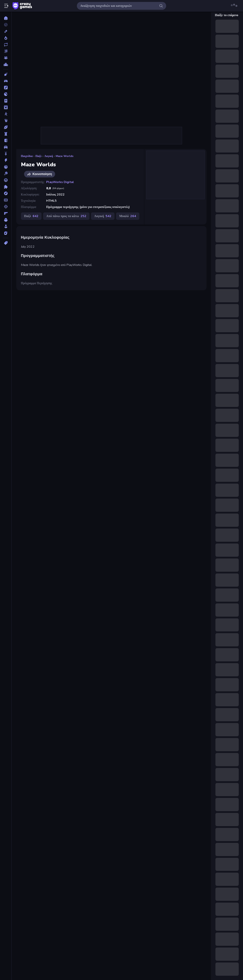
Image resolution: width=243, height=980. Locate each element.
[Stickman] (6, 114)
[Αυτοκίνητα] (6, 147)
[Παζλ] (6, 187)
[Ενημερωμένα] (6, 45)
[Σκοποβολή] (6, 207)
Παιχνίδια (27, 156)
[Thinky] (6, 121)
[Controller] (6, 81)
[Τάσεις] (6, 38)
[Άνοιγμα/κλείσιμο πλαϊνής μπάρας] (6, 6)
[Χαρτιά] (6, 233)
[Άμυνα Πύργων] (6, 134)
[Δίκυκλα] (6, 154)
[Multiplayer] (6, 58)
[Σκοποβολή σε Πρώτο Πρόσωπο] (6, 213)
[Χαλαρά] (6, 226)
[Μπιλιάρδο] (6, 174)
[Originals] (6, 51)
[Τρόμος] (6, 220)
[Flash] (6, 88)
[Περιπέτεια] (6, 193)
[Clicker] (6, 74)
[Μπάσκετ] (6, 167)
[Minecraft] (6, 107)
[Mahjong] (6, 101)
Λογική (49, 156)
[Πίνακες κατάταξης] (6, 64)
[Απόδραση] (6, 140)
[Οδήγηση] (6, 180)
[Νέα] (6, 31)
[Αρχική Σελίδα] (6, 18)
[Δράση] (6, 160)
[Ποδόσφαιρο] (6, 200)
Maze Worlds (65, 156)
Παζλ (38, 156)
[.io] (6, 94)
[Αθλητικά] (6, 127)
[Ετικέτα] (6, 243)
